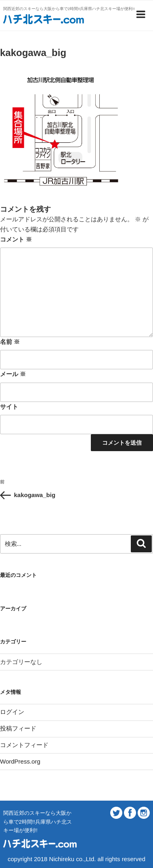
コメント (16, 239)
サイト (9, 407)
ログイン (12, 712)
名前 (10, 342)
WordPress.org (20, 761)
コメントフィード (24, 745)
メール (13, 374)
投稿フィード (18, 728)
